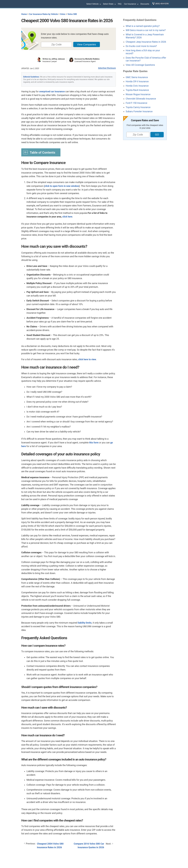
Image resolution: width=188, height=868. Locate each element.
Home (24, 14)
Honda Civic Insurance (137, 86)
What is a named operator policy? (143, 26)
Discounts (145, 4)
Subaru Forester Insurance (139, 111)
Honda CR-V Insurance (137, 81)
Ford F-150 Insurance (136, 103)
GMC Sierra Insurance (137, 77)
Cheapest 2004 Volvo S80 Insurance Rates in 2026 (50, 846)
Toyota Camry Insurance (138, 107)
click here (67, 217)
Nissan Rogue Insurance (138, 94)
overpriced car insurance (52, 92)
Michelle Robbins (92, 59)
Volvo (63, 14)
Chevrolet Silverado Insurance (141, 99)
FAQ (120, 4)
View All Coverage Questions (140, 65)
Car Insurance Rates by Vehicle (43, 14)
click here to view (87, 359)
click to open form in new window (62, 186)
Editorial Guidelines (31, 77)
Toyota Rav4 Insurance (137, 90)
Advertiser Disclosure (107, 68)
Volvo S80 (72, 14)
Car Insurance (131, 4)
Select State (109, 4)
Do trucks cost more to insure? (141, 46)
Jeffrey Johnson (58, 59)
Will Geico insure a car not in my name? (146, 30)
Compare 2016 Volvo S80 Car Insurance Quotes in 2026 (89, 846)
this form (94, 443)
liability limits (85, 623)
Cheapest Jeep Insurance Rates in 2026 (146, 42)
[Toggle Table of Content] (41, 152)
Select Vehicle (93, 4)
